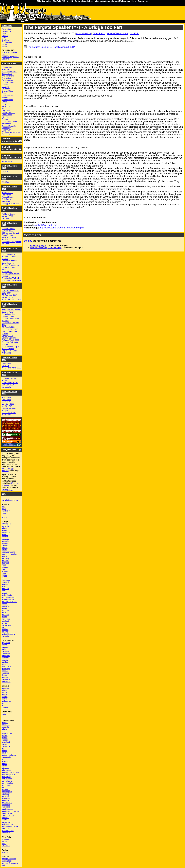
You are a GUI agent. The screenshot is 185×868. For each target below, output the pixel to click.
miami (4, 766)
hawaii (4, 751)
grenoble (5, 561)
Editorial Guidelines (84, 1)
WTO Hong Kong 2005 (11, 368)
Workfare (6, 182)
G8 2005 (5, 366)
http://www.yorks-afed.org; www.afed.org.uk (62, 228)
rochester (6, 800)
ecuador (5, 660)
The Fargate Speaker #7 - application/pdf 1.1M (51, 47)
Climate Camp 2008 (10, 265)
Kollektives (7, 26)
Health (5, 102)
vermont (5, 828)
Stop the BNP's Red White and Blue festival (12, 279)
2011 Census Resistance (7, 194)
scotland (5, 621)
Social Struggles (9, 126)
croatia (5, 548)
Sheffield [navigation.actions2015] (13, 148)
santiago (5, 673)
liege (4, 574)
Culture (5, 84)
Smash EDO (7, 272)
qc (3, 705)
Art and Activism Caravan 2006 (9, 315)
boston (5, 736)
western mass (8, 831)
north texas (6, 785)
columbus (6, 746)
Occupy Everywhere (10, 203)
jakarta (5, 697)
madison (5, 761)
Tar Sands (6, 218)
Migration (6, 110)
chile (4, 649)
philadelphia (7, 792)
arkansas (6, 725)
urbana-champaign (10, 826)
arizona (5, 723)
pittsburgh (6, 794)
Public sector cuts (9, 121)
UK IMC (70, 1)
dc (3, 749)
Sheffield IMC (59, 1)
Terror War (6, 130)
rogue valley (7, 803)
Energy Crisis (7, 91)
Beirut (4, 841)
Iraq (3, 108)
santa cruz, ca (8, 815)
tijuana (5, 675)
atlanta (5, 729)
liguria (4, 576)
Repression (7, 123)
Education (6, 89)
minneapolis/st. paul (10, 772)
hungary (5, 563)
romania (5, 615)
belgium (5, 537)
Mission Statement (103, 1)
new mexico (7, 779)
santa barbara (8, 813)
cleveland (6, 742)
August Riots (7, 197)
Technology (7, 128)
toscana (5, 630)
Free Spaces (7, 95)
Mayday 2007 (7, 297)
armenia (5, 526)
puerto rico (6, 666)
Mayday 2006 (7, 336)
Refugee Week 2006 (10, 340)
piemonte (6, 606)
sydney (5, 707)
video (4, 513)
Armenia (5, 839)
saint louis (6, 805)
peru (4, 664)
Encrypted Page (9, 450)
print (4, 507)
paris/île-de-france (9, 602)
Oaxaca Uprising (9, 338)
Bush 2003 (6, 397)
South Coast (7, 42)
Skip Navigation (44, 1)
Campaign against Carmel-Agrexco (9, 262)
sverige (5, 623)
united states (7, 824)
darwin (5, 695)
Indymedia (6, 106)
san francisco (7, 809)
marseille (6, 589)
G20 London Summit (11, 233)
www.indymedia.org (10, 500)
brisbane (5, 690)
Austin (4, 731)
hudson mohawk (9, 755)
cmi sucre (6, 656)
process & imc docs (10, 863)
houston (5, 753)
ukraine (5, 632)
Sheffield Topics (9, 63)
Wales (4, 44)
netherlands (7, 595)
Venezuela (6, 387)
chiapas (5, 647)
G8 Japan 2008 (8, 267)
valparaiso (6, 679)
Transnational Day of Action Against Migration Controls (11, 349)
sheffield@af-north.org (46, 225)
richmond (6, 798)
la (2, 759)
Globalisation (7, 100)
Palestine (6, 117)
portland (5, 796)
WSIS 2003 (7, 415)
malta (4, 586)
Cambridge (6, 31)
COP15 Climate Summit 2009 (8, 230)
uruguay (5, 677)
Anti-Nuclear (7, 74)
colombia (6, 658)
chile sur (5, 651)
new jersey (6, 777)
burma (4, 692)
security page (7, 490)
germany (5, 558)
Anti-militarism (83, 33)
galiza (4, 556)
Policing (5, 119)
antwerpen (6, 524)
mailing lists (7, 861)
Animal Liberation (9, 72)
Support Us (143, 1)
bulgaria (5, 543)
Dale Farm (6, 199)
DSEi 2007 (6, 293)
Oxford (5, 38)
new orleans (7, 781)
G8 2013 (5, 172)
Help (134, 1)
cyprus (5, 550)
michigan (6, 768)
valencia (5, 636)
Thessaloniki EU (9, 413)
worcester (6, 833)
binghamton (7, 733)
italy (3, 569)
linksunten (6, 580)
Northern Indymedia (10, 57)
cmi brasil (6, 653)
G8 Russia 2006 (9, 327)
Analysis (5, 69)
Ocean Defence (8, 113)
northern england (9, 597)
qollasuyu (6, 669)
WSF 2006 (6, 353)
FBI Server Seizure (10, 383)
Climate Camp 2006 (10, 318)
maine (4, 764)
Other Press (99, 33)
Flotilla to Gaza (8, 214)
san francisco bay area (11, 811)
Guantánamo (7, 235)
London (5, 36)
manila (5, 699)
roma (4, 612)
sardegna (6, 619)
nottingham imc (8, 599)
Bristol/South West (10, 52)
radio (4, 509)
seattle (5, 820)
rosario (5, 671)
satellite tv (6, 511)
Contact (127, 1)
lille (3, 578)
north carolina (8, 783)
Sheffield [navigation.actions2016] (13, 140)
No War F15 (7, 406)
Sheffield (135, 33)
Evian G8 (6, 402)
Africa (4, 517)
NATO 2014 (7, 161)
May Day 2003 (8, 404)
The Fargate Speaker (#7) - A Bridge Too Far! (74, 27)
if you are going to (38, 246)
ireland (5, 565)
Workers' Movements (117, 33)
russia (4, 617)
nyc (3, 787)
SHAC (4, 269)
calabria (5, 545)
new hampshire (8, 774)
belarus (5, 535)
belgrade (5, 539)
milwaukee (6, 770)
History (5, 104)
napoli (4, 593)
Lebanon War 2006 (10, 329)
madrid (5, 584)
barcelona (6, 532)
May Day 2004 (8, 385)
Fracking (5, 93)
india (4, 714)
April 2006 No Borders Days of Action (11, 311)
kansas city (6, 757)
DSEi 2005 (6, 363)
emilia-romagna (8, 552)
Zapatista (6, 134)
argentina (6, 643)
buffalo (5, 738)
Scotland (5, 59)
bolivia (4, 645)
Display (28, 241)
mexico (5, 662)
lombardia (6, 582)
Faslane (5, 321)
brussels (5, 541)
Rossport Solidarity (10, 342)
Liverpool (6, 33)
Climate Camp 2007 (10, 291)
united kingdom (8, 634)
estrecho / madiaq (9, 554)
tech (4, 865)
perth (4, 703)
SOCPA (5, 344)
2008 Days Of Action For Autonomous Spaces (11, 256)
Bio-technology (8, 80)
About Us (117, 1)
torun (4, 628)
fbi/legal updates (9, 859)
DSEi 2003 (6, 400)
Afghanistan (7, 67)
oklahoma (6, 790)
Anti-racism (7, 78)
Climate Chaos (8, 82)
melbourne (6, 701)
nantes (5, 591)
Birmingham (7, 29)
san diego (6, 807)
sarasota (5, 818)
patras (4, 604)
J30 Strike (6, 201)
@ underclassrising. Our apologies (45, 248)
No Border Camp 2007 (11, 299)
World (4, 46)
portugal (5, 610)
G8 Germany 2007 (10, 295)
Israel (4, 844)
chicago (5, 740)
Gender (5, 97)
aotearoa (6, 688)
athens (5, 528)
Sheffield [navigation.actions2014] (13, 156)
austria (5, 530)
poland (5, 608)
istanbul (5, 567)
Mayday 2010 (7, 216)
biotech (5, 852)
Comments (33, 235)
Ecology (5, 87)
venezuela (6, 682)
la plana (5, 571)
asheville (5, 727)
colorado (5, 744)
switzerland (7, 625)
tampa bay (6, 822)
